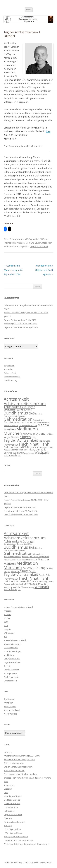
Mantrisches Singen (12, 651)
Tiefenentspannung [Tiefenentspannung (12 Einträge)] (37, 447)
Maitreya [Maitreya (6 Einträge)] (22, 426)
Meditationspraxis (12, 804)
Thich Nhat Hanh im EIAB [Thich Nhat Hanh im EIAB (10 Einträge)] (15, 447)
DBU (6, 622)
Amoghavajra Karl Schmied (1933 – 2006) (22, 756)
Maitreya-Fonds (11, 648)
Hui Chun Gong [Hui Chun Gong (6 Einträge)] (36, 422)
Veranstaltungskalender (14, 822)
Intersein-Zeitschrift (12, 644)
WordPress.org (10, 380)
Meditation (47, 243)
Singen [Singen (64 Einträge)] (26, 437)
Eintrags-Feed (10, 373)
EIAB (28, 243)
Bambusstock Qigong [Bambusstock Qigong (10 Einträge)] (13, 410)
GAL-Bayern (36, 243)
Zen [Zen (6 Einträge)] (19, 456)
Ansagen (21, 243)
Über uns (8, 818)
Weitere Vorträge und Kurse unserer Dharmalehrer (26, 844)
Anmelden (8, 369)
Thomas (7, 243)
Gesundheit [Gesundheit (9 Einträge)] (38, 420)
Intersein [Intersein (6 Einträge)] (46, 422)
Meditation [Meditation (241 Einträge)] (27, 429)
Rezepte (7, 666)
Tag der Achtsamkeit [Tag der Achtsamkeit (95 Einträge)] (21, 440)
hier (48, 131)
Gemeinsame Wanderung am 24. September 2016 (13, 270)
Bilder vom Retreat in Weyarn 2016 (19, 759)
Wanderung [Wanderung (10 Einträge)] (29, 453)
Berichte (7, 615)
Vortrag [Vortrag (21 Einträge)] (8, 453)
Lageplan (8, 789)
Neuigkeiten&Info (12, 659)
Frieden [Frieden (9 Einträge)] (38, 414)
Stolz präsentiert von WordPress (39, 862)
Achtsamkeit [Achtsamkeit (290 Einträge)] (16, 399)
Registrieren (9, 366)
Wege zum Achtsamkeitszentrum (19, 840)
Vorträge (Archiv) (13, 829)
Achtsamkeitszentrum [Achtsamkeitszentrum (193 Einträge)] (25, 404)
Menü (29, 10)
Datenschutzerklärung (14, 763)
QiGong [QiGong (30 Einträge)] (40, 434)
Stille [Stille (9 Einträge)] (34, 437)
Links (6, 792)
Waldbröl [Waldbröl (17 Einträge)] (18, 453)
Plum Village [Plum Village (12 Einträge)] (29, 434)
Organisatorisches (12, 662)
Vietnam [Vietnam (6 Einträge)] (7, 450)
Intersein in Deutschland (15, 640)
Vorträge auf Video (14, 833)
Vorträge (8, 826)
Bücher (7, 618)
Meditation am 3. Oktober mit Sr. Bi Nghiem (44, 270)
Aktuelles (8, 752)
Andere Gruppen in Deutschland (18, 607)
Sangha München (12, 670)
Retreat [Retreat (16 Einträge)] (50, 434)
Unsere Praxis (12, 807)
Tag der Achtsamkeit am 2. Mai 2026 (20, 320)
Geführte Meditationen (14, 770)
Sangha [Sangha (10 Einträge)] (7, 437)
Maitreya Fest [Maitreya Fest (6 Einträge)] (32, 426)
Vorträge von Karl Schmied (16, 837)
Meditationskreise (12, 800)
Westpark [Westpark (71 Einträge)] (42, 452)
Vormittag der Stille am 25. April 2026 (20, 324)
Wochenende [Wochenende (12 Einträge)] (10, 455)
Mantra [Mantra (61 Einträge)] (43, 425)
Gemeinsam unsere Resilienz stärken (20, 774)
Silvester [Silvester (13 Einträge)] (15, 437)
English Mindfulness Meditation (18, 767)
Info (5, 637)
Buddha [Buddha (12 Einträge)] (28, 410)
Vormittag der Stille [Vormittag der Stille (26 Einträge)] (35, 449)
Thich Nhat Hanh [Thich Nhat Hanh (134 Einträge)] (34, 444)
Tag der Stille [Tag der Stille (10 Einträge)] (44, 441)
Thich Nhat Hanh (11, 677)
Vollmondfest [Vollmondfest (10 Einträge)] (17, 450)
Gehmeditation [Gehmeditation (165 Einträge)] (18, 419)
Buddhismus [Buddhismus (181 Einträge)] (16, 413)
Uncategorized (10, 681)
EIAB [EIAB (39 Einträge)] (32, 413)
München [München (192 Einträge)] (13, 433)
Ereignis (7, 629)
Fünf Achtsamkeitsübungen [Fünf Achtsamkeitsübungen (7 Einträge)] (14, 416)
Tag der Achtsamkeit (39, 246)
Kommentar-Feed (12, 377)
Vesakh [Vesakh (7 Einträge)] (50, 447)
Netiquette (9, 811)
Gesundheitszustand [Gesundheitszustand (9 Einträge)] (12, 422)
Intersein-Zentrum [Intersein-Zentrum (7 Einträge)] (11, 426)
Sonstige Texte (10, 673)
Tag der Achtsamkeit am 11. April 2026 (21, 327)
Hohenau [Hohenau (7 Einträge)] (25, 422)
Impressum (9, 785)
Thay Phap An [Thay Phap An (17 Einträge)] (11, 445)
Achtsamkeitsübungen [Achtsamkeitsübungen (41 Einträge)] (19, 407)
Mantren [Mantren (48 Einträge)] (10, 429)
